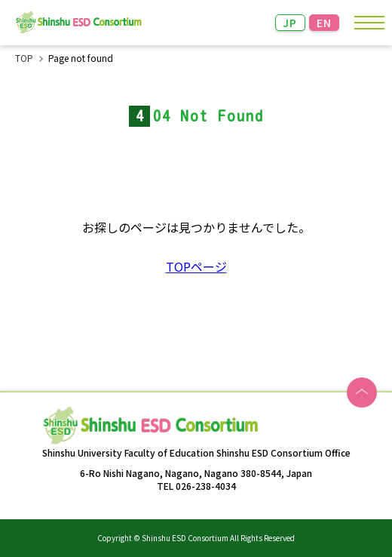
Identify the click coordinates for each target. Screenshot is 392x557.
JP (290, 23)
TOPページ (196, 266)
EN (325, 23)
